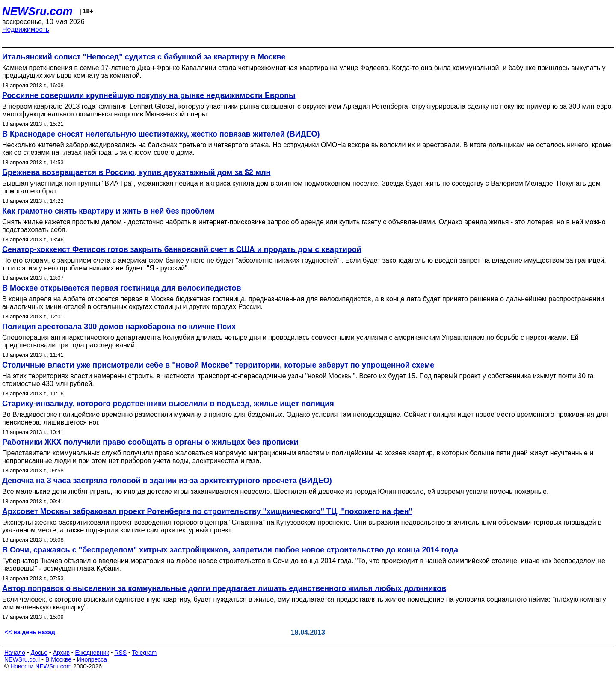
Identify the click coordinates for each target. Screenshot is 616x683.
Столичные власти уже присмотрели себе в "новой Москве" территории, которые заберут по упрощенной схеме (218, 365)
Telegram (145, 653)
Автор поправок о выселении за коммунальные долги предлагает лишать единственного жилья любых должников (224, 588)
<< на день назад (30, 632)
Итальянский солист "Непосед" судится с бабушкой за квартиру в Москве (144, 57)
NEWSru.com (37, 11)
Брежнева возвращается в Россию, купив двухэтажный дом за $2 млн (136, 172)
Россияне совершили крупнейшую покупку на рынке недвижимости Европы (149, 95)
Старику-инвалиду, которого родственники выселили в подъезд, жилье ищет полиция (168, 404)
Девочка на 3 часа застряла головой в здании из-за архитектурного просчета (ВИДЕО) (167, 481)
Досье (39, 653)
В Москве (58, 659)
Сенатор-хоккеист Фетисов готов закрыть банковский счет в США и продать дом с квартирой (182, 249)
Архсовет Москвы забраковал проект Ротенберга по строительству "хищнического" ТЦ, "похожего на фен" (207, 511)
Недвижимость (26, 29)
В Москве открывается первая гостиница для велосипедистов (122, 288)
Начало (15, 653)
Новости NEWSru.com (41, 666)
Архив (61, 653)
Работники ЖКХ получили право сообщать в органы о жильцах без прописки (150, 442)
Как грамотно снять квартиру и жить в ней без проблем (108, 211)
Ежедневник (92, 653)
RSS (120, 653)
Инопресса (92, 659)
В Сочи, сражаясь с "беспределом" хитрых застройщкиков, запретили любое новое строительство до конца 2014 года (230, 550)
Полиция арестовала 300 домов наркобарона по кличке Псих (119, 327)
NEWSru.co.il (22, 659)
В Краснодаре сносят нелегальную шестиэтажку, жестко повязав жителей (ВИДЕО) (161, 134)
